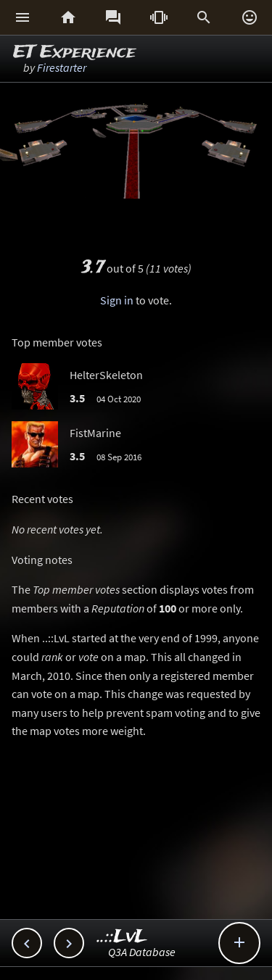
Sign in (117, 300)
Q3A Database (142, 952)
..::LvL (122, 937)
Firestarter (62, 67)
